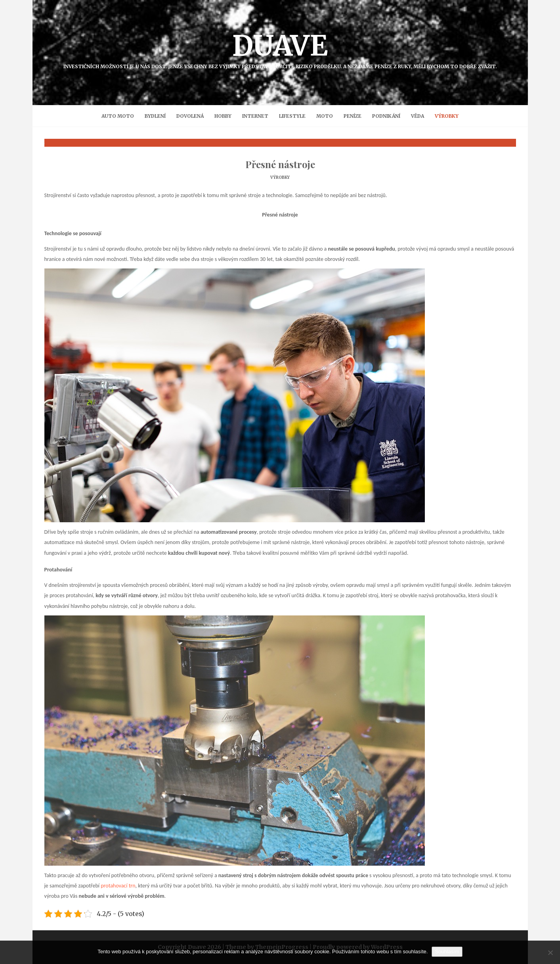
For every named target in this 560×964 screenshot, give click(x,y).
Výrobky (447, 116)
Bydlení (155, 116)
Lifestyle (292, 116)
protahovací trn (118, 886)
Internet (255, 116)
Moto (325, 116)
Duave (280, 49)
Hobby (223, 116)
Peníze (353, 116)
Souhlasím (447, 952)
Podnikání (386, 116)
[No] (550, 953)
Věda (418, 116)
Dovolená (190, 116)
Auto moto (118, 116)
